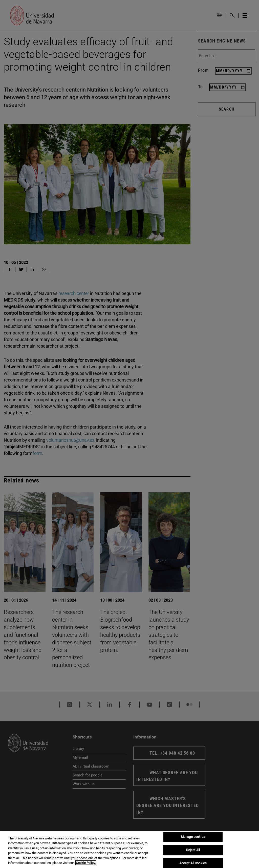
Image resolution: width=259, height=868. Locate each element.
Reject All (193, 850)
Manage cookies (193, 837)
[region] (129, 849)
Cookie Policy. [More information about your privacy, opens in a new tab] (86, 863)
